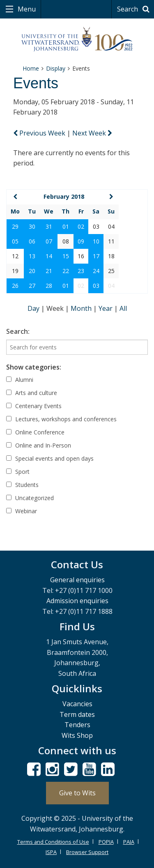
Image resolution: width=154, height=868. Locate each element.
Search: (18, 331)
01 (66, 226)
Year (106, 308)
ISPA (51, 852)
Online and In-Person (39, 445)
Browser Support (87, 852)
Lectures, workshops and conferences (61, 419)
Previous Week (40, 133)
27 (32, 286)
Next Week (92, 133)
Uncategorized (30, 498)
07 (49, 241)
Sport (18, 472)
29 (15, 226)
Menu (26, 9)
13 (32, 256)
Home (31, 68)
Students (22, 485)
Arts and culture (32, 393)
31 (49, 226)
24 (96, 271)
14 (49, 256)
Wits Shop (77, 735)
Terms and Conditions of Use (53, 842)
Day (34, 308)
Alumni (20, 380)
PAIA (129, 842)
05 (15, 241)
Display (56, 68)
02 (81, 226)
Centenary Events (34, 406)
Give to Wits (77, 793)
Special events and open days (50, 458)
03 (96, 286)
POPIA (106, 842)
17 (96, 256)
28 (49, 286)
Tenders (77, 725)
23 (81, 271)
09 (81, 241)
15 (66, 256)
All (123, 308)
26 (15, 286)
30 (32, 226)
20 (32, 271)
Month (82, 308)
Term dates (77, 714)
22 (66, 271)
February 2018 (64, 196)
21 (49, 271)
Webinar (22, 511)
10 (96, 241)
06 (32, 241)
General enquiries (77, 580)
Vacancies (77, 704)
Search (134, 9)
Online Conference (35, 432)
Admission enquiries (77, 601)
